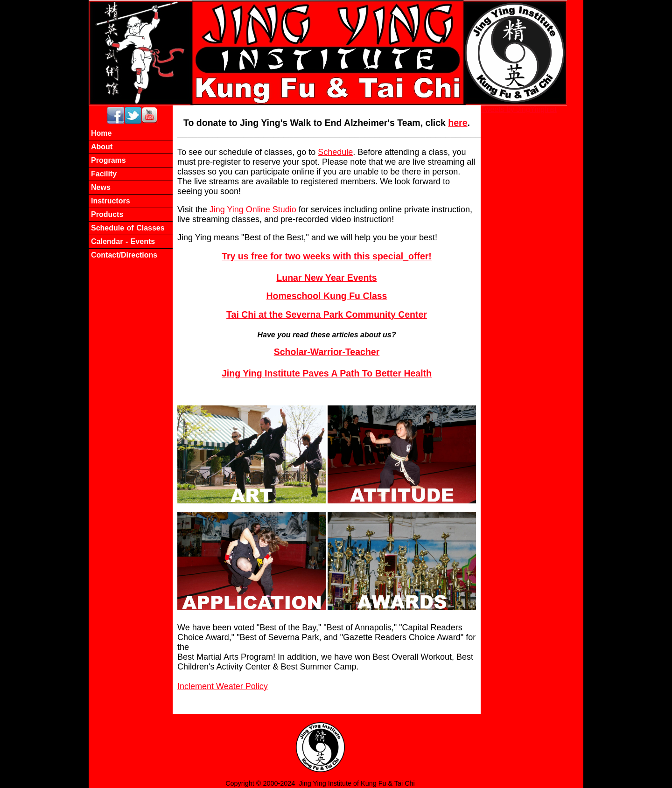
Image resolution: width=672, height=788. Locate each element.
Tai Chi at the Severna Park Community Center (327, 314)
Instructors (111, 201)
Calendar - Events (123, 241)
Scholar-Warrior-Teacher (327, 352)
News (101, 187)
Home (101, 133)
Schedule (335, 152)
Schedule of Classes (128, 228)
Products (107, 214)
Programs (108, 160)
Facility (104, 174)
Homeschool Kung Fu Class (327, 296)
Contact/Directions (124, 255)
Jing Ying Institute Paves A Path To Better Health (327, 373)
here (458, 123)
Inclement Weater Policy (223, 686)
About (102, 147)
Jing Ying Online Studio (253, 209)
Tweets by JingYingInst (519, 109)
